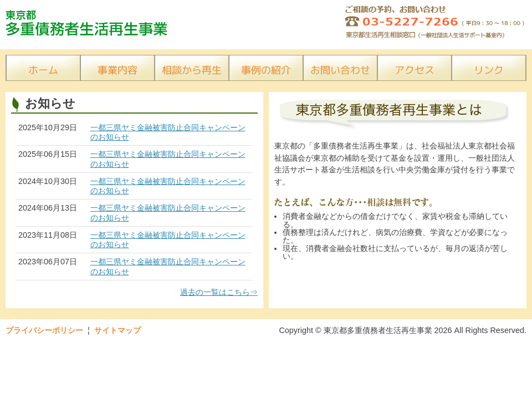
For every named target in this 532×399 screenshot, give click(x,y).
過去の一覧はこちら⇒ (219, 292)
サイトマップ (117, 330)
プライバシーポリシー (44, 330)
